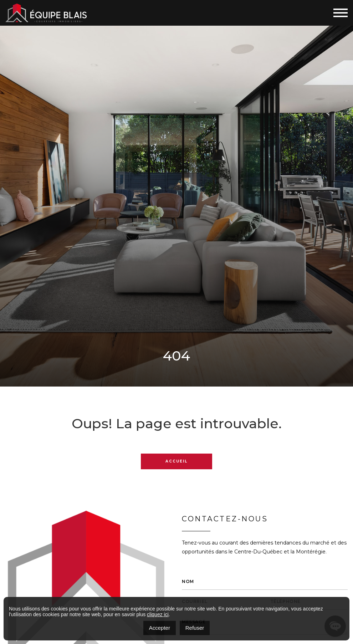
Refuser (195, 628)
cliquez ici (158, 614)
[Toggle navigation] (341, 13)
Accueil (176, 461)
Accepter (160, 628)
